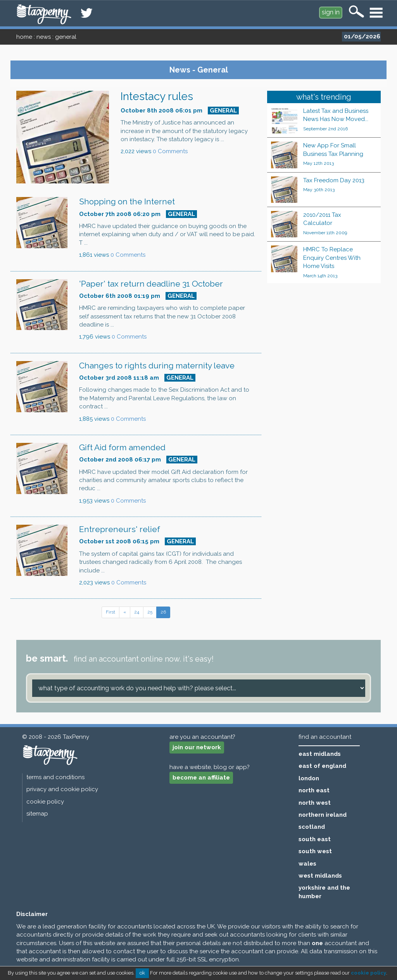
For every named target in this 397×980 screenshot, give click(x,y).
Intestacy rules (157, 96)
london (309, 778)
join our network (197, 747)
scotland (312, 827)
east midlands (320, 754)
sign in (331, 12)
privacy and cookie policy (62, 789)
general (66, 37)
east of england (322, 766)
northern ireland (323, 815)
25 (150, 612)
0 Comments (170, 151)
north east (314, 790)
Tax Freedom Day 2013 (334, 180)
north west (315, 803)
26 (163, 612)
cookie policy (45, 802)
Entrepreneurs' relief (120, 529)
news (44, 37)
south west (315, 851)
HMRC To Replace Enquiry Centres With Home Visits (332, 258)
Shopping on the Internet (127, 201)
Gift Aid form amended (122, 447)
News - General (199, 70)
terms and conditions (55, 777)
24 (137, 612)
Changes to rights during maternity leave (157, 366)
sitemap (37, 814)
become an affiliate (201, 778)
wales (307, 864)
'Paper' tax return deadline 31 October (151, 284)
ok (142, 973)
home (24, 37)
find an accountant (325, 737)
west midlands (320, 876)
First (110, 612)
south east (315, 839)
